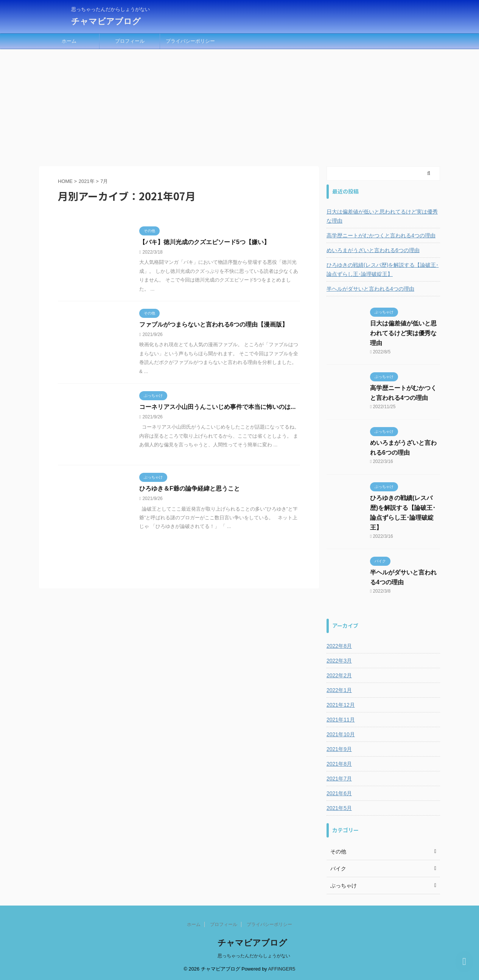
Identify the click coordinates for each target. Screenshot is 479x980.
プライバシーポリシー (190, 41)
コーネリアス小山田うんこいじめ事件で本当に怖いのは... (217, 407)
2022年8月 (339, 646)
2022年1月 (339, 690)
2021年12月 (341, 705)
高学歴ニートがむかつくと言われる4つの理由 (381, 235)
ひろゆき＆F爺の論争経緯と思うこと (190, 488)
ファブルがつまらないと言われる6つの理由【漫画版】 (214, 324)
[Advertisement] (239, 106)
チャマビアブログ (106, 21)
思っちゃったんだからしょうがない (254, 956)
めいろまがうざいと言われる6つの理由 (373, 250)
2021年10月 (341, 734)
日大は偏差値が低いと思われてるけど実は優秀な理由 (382, 216)
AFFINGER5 (282, 969)
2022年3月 (339, 661)
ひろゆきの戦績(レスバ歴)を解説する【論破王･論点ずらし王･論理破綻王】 (383, 269)
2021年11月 (341, 720)
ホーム (69, 41)
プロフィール (130, 41)
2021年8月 (339, 764)
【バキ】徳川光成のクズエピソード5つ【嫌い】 (205, 242)
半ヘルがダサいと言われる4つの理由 (370, 289)
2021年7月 (339, 779)
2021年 (87, 181)
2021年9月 (339, 749)
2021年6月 (339, 793)
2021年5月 (339, 808)
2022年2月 (339, 675)
